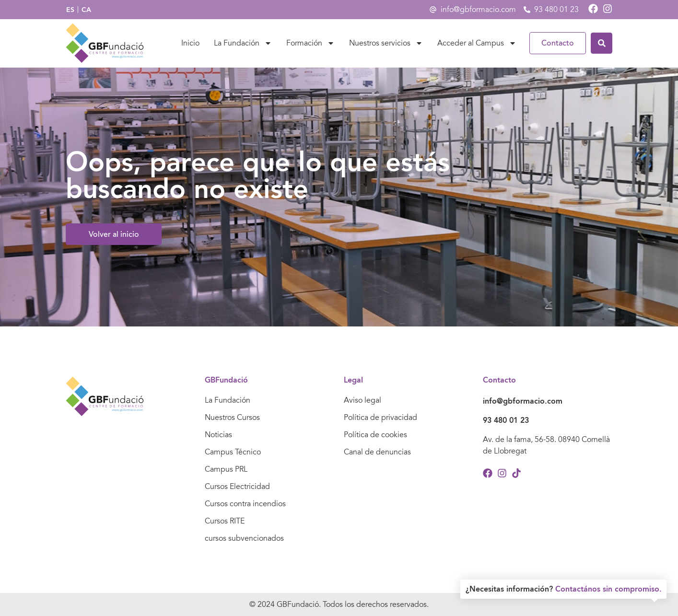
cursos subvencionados (244, 538)
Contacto (558, 43)
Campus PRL (226, 469)
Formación (310, 43)
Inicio (190, 43)
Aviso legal (362, 400)
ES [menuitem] (70, 9)
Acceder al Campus (477, 43)
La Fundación (243, 43)
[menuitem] (70, 10)
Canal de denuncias (377, 452)
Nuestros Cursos (232, 418)
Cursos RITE (225, 521)
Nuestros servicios (386, 43)
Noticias (218, 435)
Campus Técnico (233, 452)
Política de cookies (375, 435)
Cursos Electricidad (237, 487)
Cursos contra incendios (245, 504)
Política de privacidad (380, 418)
